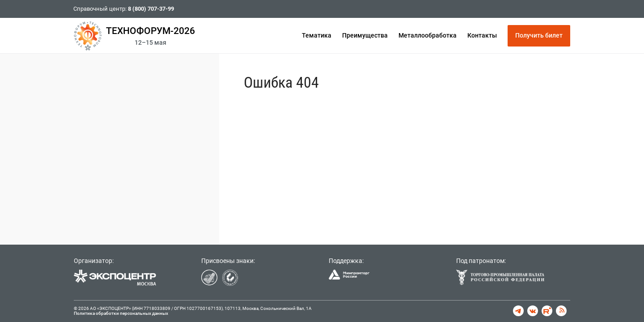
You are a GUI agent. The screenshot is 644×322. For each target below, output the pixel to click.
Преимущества (365, 35)
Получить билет (539, 35)
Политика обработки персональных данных (121, 313)
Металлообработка (428, 35)
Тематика (317, 35)
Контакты (482, 35)
